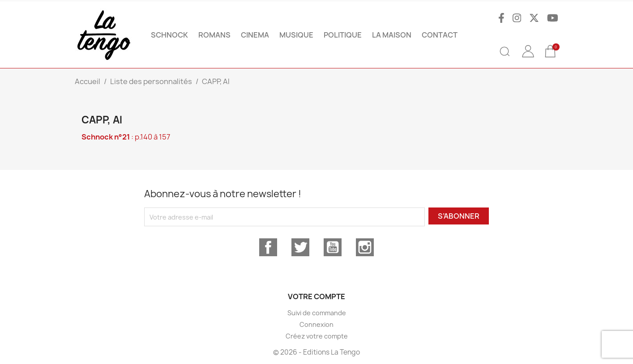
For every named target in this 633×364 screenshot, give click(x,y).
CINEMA (255, 35)
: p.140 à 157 (126, 137)
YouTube (333, 247)
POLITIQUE (343, 35)
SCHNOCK (169, 35)
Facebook (268, 247)
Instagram (365, 247)
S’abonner (459, 216)
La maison (392, 35)
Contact (440, 35)
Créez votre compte (317, 336)
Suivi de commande (317, 313)
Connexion (316, 324)
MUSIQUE (296, 35)
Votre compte (316, 296)
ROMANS (214, 35)
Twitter (300, 247)
